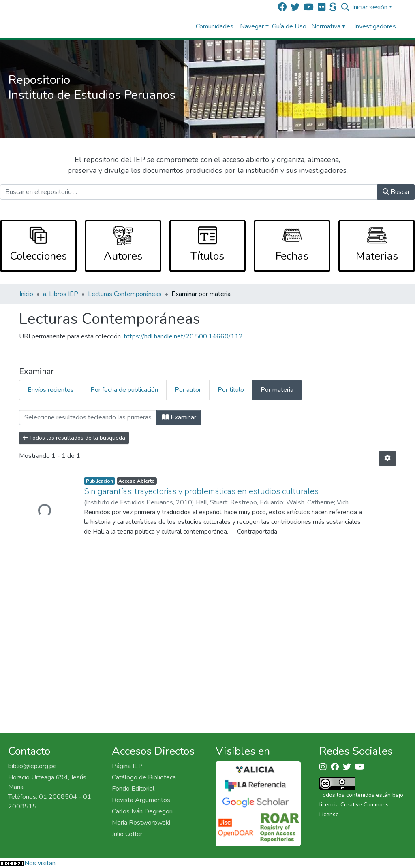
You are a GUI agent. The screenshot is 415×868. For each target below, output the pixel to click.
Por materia (277, 390)
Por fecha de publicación (124, 390)
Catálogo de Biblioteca (144, 777)
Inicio (26, 294)
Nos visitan (40, 863)
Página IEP (127, 766)
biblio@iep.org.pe (32, 766)
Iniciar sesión (370, 7)
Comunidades (215, 26)
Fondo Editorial (133, 789)
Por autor (188, 390)
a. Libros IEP (61, 294)
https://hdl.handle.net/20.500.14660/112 (183, 336)
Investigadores (375, 26)
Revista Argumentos (141, 800)
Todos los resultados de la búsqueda (74, 438)
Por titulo (231, 390)
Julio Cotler (127, 834)
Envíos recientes (51, 390)
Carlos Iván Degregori (142, 811)
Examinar (179, 417)
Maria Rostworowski (141, 823)
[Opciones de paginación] (387, 458)
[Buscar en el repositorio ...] (189, 192)
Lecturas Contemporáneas (125, 294)
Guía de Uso (289, 26)
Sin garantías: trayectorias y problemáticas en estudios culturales (201, 491)
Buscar (396, 192)
